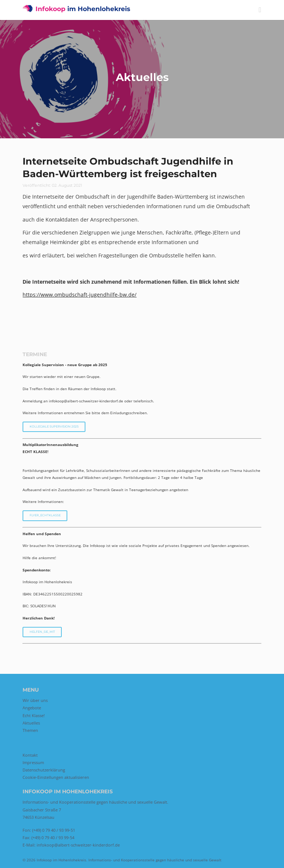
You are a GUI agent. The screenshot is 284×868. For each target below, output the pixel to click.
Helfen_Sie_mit (42, 632)
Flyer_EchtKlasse (45, 515)
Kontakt (30, 755)
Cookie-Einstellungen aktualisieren (56, 777)
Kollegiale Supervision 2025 (54, 426)
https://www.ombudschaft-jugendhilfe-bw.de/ (80, 295)
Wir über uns (35, 700)
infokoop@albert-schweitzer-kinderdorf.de (78, 845)
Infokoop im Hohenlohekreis (61, 860)
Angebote (32, 708)
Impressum (33, 762)
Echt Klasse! (34, 715)
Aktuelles (31, 723)
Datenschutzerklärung (44, 770)
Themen (30, 730)
